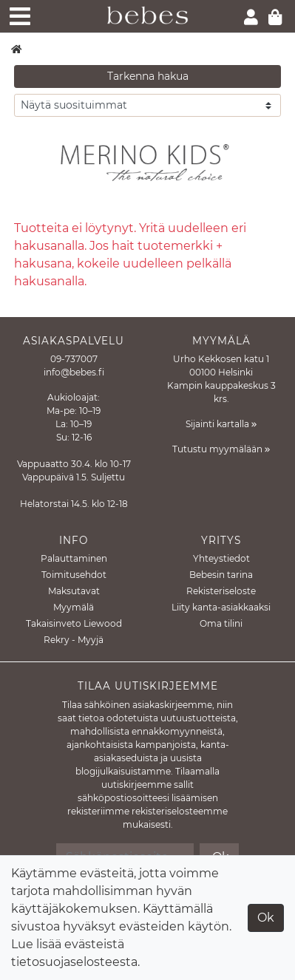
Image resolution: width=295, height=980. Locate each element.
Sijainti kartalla (221, 424)
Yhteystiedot (221, 558)
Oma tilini (221, 623)
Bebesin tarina (221, 575)
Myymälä (74, 607)
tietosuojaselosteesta (74, 962)
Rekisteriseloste (221, 591)
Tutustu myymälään (221, 449)
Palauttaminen (74, 558)
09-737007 (74, 359)
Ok (266, 918)
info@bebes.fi (74, 372)
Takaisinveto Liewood (74, 623)
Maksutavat (74, 591)
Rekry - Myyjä (74, 640)
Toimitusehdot (74, 575)
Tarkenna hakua (148, 76)
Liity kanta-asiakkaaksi (221, 607)
